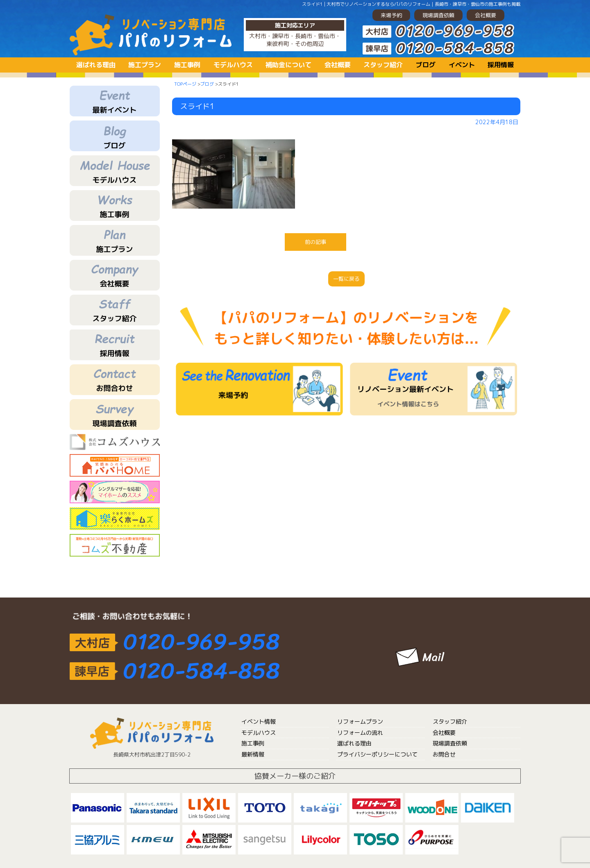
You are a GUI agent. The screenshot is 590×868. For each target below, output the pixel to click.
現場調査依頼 (438, 15)
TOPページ (185, 84)
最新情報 (253, 754)
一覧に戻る (346, 279)
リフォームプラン (360, 721)
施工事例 (187, 65)
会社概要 (486, 15)
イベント (462, 65)
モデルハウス (233, 65)
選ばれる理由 (96, 65)
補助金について (288, 65)
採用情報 (501, 65)
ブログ (426, 65)
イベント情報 (259, 721)
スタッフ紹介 (383, 65)
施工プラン (145, 65)
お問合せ (444, 754)
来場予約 (391, 15)
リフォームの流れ (360, 733)
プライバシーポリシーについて (377, 754)
